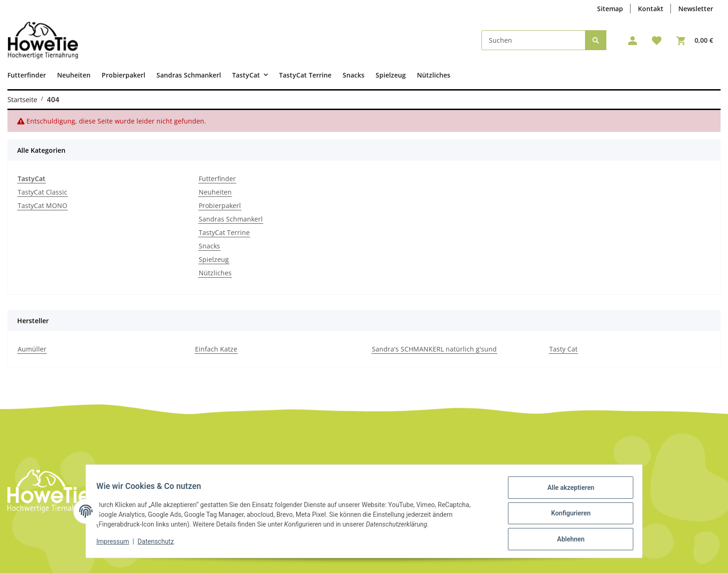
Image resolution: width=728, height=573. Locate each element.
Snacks (209, 246)
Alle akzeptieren (566, 492)
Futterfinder (217, 179)
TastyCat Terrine (224, 232)
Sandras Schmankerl (231, 219)
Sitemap (610, 9)
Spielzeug (214, 259)
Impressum (117, 544)
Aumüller (32, 349)
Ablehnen (566, 540)
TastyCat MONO (42, 205)
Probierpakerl (220, 205)
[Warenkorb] (695, 40)
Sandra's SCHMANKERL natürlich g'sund (434, 349)
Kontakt (651, 9)
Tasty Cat (563, 349)
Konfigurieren (566, 516)
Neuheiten (215, 192)
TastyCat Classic (42, 192)
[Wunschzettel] (657, 40)
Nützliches (215, 273)
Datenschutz (160, 544)
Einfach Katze (216, 349)
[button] (633, 40)
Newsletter (696, 9)
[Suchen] (533, 40)
